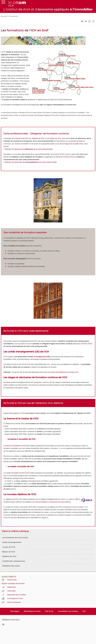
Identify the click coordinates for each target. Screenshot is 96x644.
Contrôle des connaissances (14, 561)
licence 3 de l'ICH (22, 138)
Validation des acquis (11, 566)
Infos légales (15, 611)
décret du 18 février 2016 (65, 157)
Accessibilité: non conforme (68, 611)
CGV (84, 611)
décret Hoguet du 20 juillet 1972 (71, 144)
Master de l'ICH (9, 552)
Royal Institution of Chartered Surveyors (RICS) (53, 502)
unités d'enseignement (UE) (39, 357)
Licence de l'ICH (9, 547)
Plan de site (49, 611)
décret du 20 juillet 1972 (30, 115)
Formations (13, 16)
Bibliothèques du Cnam (32, 611)
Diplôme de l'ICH (9, 556)
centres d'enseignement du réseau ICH (64, 372)
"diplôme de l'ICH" (38, 138)
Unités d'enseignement (12, 542)
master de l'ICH (55, 138)
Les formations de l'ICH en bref (15, 538)
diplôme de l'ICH (12, 499)
